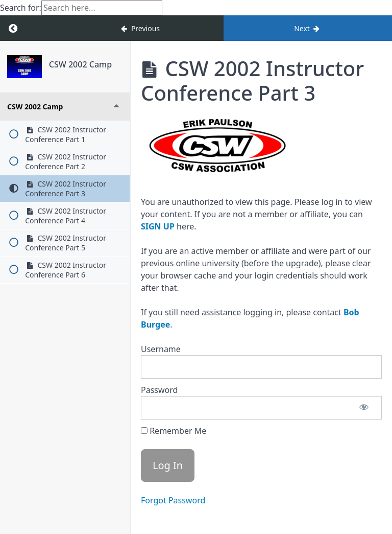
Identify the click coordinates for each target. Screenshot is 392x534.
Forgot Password (173, 500)
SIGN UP (158, 226)
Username (161, 349)
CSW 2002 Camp (80, 64)
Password (159, 390)
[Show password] (364, 408)
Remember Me (174, 431)
